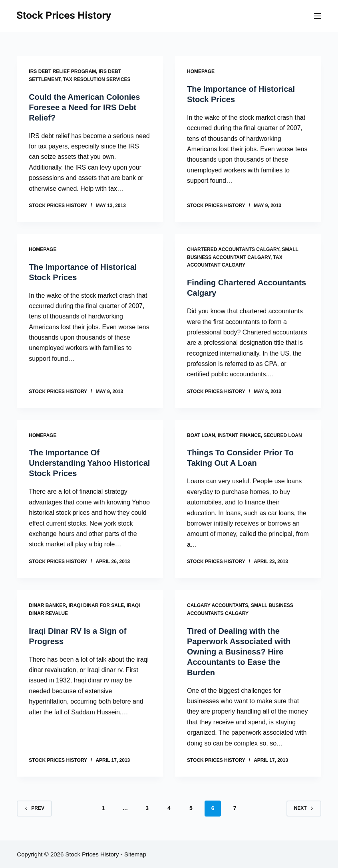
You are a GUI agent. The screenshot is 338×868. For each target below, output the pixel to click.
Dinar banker (47, 605)
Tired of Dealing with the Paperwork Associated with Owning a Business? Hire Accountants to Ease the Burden (239, 652)
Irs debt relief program (62, 71)
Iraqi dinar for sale (96, 605)
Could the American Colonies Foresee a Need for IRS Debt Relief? (84, 107)
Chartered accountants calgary (233, 249)
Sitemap (135, 854)
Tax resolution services (97, 79)
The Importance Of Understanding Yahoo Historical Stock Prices (89, 463)
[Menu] (318, 16)
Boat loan (201, 435)
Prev (34, 808)
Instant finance (239, 435)
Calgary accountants (218, 605)
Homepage (201, 71)
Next (304, 808)
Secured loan (283, 435)
